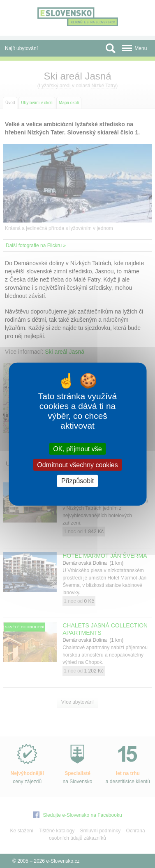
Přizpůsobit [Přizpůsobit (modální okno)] (77, 481)
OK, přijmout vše (77, 449)
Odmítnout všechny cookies (77, 465)
